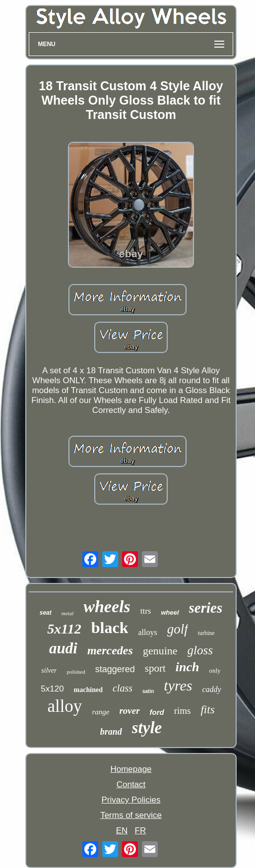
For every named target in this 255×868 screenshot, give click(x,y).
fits (207, 710)
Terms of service (131, 815)
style (147, 728)
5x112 (64, 629)
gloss (200, 650)
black (110, 628)
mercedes (110, 650)
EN (122, 831)
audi (63, 648)
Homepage (131, 769)
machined (88, 690)
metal (67, 613)
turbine (206, 633)
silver (49, 670)
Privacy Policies (131, 800)
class (123, 688)
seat (46, 613)
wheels (107, 607)
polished (76, 672)
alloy (64, 706)
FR (141, 831)
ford (157, 712)
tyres (178, 685)
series (206, 608)
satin (148, 691)
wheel (170, 612)
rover (129, 711)
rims (183, 711)
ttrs (146, 611)
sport (155, 668)
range (100, 712)
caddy (212, 689)
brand (111, 732)
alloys (147, 632)
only (215, 670)
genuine (160, 651)
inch (188, 667)
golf (178, 629)
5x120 (52, 689)
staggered (115, 669)
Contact (131, 784)
